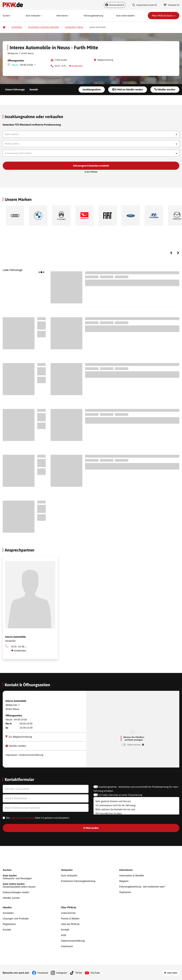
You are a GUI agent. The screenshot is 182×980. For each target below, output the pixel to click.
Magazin (124, 881)
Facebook (43, 973)
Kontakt (34, 89)
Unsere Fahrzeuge (15, 89)
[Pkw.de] (4, 27)
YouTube (95, 973)
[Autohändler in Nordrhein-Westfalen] (44, 27)
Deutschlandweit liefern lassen (32, 885)
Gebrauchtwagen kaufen (16, 892)
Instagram (62, 973)
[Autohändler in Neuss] (74, 27)
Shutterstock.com (168, 82)
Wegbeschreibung (105, 60)
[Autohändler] (17, 27)
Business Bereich (115, 5)
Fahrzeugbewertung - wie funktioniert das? (142, 887)
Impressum (67, 946)
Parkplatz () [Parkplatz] (171, 5)
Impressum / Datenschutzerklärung (24, 755)
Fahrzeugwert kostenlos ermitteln (91, 166)
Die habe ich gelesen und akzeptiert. (38, 818)
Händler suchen (11, 898)
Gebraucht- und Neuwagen (32, 877)
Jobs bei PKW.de (70, 924)
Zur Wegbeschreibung (19, 737)
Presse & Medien (70, 919)
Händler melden (16, 746)
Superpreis (125, 892)
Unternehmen (68, 913)
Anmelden (8, 913)
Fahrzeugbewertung (93, 16)
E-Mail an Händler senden (128, 89)
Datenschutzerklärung (22, 818)
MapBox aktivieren (134, 745)
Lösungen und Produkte (16, 919)
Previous (171, 253)
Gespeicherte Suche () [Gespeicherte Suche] (145, 5)
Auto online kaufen (125, 16)
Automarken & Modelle (132, 876)
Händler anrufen (165, 89)
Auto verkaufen (69, 876)
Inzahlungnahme (92, 89)
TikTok (79, 973)
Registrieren (9, 924)
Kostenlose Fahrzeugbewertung (78, 881)
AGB (64, 935)
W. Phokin (152, 82)
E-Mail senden (61, 60)
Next (178, 253)
